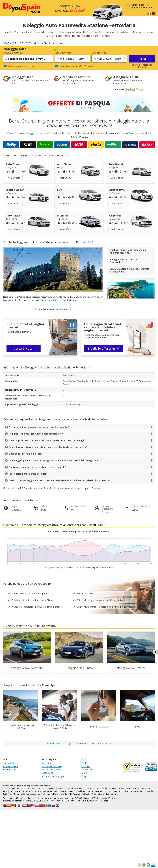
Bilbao (60, 789)
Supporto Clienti (11, 763)
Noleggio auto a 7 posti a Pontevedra (124, 261)
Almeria (15, 789)
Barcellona (51, 789)
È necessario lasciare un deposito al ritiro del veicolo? (38, 467)
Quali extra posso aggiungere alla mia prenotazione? (128, 251)
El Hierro (88, 789)
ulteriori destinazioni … (108, 794)
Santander (149, 791)
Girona (121, 789)
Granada (143, 789)
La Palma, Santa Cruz (31, 791)
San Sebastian (136, 791)
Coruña (79, 789)
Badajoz (40, 789)
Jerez (5, 791)
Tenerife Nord (52, 794)
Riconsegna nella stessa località (23, 66)
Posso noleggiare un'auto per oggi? (28, 474)
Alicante (7, 789)
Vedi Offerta (14, 178)
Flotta (84, 763)
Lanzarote (48, 791)
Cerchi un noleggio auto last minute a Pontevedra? (129, 270)
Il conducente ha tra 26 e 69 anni (76, 66)
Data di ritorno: (99, 53)
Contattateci (9, 770)
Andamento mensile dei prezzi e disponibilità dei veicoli (79, 531)
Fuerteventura (100, 789)
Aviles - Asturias (28, 789)
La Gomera (15, 791)
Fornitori (86, 766)
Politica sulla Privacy (52, 766)
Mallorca (81, 791)
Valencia (76, 794)
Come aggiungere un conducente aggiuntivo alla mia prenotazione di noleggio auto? (55, 460)
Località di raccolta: (13, 53)
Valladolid (86, 794)
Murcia (107, 791)
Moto (84, 773)
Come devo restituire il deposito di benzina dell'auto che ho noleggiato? (48, 447)
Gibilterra (112, 789)
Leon (56, 791)
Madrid (64, 791)
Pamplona (117, 791)
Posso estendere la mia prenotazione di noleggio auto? (39, 427)
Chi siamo (47, 763)
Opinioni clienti (11, 766)
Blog (84, 776)
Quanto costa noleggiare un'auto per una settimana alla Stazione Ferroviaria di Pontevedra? (59, 480)
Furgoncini (87, 770)
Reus (126, 791)
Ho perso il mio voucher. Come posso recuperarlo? (36, 434)
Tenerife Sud (65, 794)
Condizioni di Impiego (53, 776)
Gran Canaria (132, 789)
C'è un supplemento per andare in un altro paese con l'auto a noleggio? (48, 440)
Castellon (69, 789)
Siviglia (41, 794)
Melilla (90, 791)
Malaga (72, 791)
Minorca (99, 791)
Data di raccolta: (63, 53)
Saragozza (31, 794)
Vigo (94, 794)
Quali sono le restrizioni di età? (26, 454)
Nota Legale (48, 773)
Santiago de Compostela (14, 794)
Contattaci (97, 488)
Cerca (142, 59)
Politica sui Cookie (51, 770)
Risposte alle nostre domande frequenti (63, 488)
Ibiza (151, 789)
